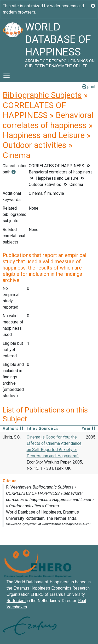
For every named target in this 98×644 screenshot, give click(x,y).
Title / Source (42, 429)
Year (88, 429)
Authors (13, 429)
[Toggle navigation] (7, 75)
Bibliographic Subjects (42, 95)
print (89, 87)
